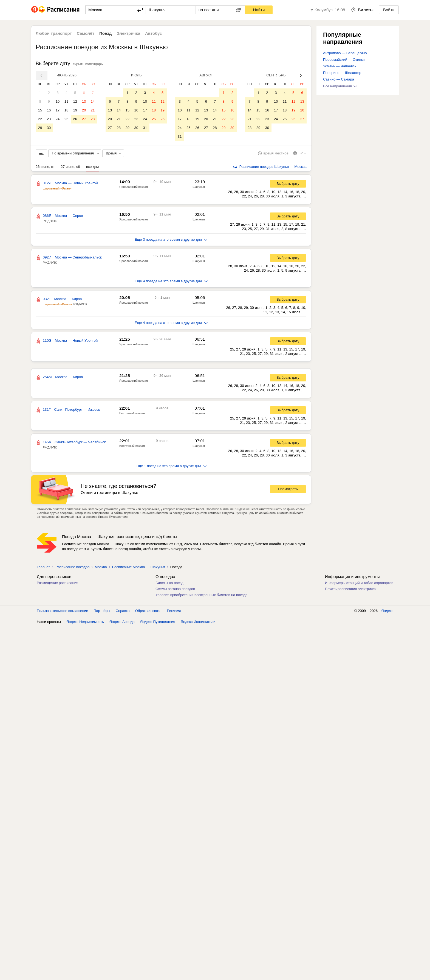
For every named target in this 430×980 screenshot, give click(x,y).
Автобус (154, 33)
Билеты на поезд (169, 583)
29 (40, 128)
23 (49, 119)
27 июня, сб (70, 167)
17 (58, 110)
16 (49, 110)
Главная (43, 567)
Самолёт (86, 33)
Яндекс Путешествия (158, 622)
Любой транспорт (54, 33)
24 (58, 119)
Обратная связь (148, 611)
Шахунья (199, 187)
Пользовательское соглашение (62, 611)
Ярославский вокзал (134, 187)
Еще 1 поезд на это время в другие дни (171, 466)
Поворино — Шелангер (342, 73)
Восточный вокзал (132, 413)
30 (49, 128)
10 (58, 101)
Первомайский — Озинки (344, 60)
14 (93, 101)
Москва (101, 567)
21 (93, 110)
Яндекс (387, 611)
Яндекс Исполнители (198, 622)
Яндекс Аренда (122, 622)
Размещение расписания (57, 583)
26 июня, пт (45, 167)
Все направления (340, 86)
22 (40, 119)
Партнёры (102, 611)
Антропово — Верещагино (345, 53)
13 (84, 101)
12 (75, 101)
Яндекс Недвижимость (85, 622)
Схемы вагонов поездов (175, 589)
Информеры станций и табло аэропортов (359, 583)
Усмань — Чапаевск (340, 66)
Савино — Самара (339, 79)
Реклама (174, 611)
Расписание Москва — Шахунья (139, 567)
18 (66, 110)
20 (84, 110)
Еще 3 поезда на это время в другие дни (171, 239)
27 (84, 119)
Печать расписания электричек (351, 589)
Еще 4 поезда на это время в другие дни (171, 281)
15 (40, 110)
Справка (123, 611)
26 (75, 119)
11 (66, 101)
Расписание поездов (72, 567)
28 (93, 119)
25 (66, 119)
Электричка (128, 33)
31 (145, 128)
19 (75, 110)
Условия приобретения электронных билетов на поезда (202, 595)
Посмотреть (288, 489)
